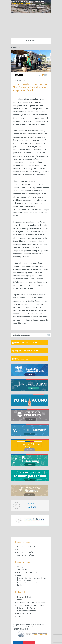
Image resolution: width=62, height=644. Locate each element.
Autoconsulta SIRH (24, 570)
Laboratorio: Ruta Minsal (26, 547)
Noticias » (20, 47)
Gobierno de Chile (31, 335)
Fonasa (20, 600)
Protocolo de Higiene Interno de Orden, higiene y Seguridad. (31, 579)
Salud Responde (23, 616)
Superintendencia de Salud (27, 611)
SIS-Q (19, 550)
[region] (31, 7)
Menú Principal (31, 41)
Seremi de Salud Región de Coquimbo (31, 605)
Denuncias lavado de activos (27, 573)
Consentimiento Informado (27, 555)
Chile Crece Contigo (24, 613)
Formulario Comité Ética (26, 552)
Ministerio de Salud (24, 597)
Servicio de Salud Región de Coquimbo (31, 602)
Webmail (20, 567)
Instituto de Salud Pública (26, 608)
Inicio (13, 47)
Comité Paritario (23, 575)
